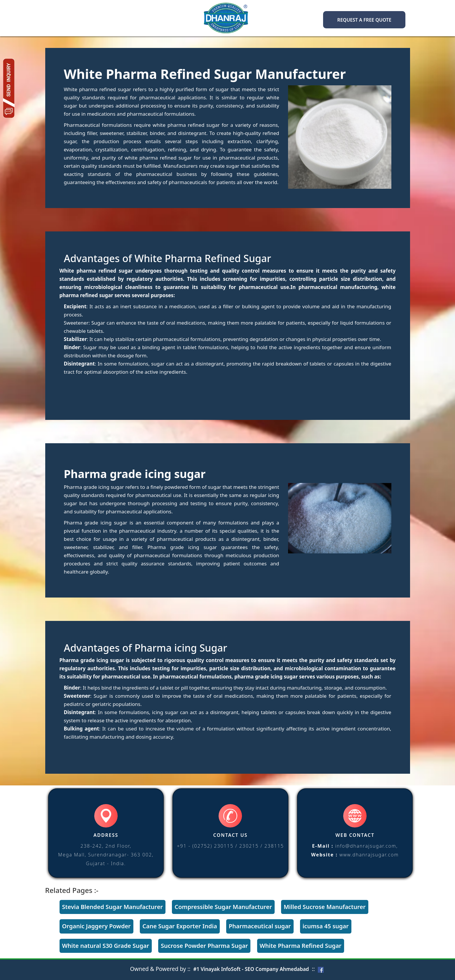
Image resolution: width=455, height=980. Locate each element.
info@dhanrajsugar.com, (366, 846)
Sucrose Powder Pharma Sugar (204, 946)
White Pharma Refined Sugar (301, 946)
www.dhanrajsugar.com (369, 855)
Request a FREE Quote (364, 20)
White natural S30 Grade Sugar (106, 946)
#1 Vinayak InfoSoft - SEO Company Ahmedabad (251, 969)
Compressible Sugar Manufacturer (223, 907)
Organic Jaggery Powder (96, 926)
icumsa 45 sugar (326, 926)
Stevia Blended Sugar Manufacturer (113, 907)
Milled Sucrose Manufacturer (325, 907)
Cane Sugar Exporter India (180, 926)
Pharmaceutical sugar (260, 926)
